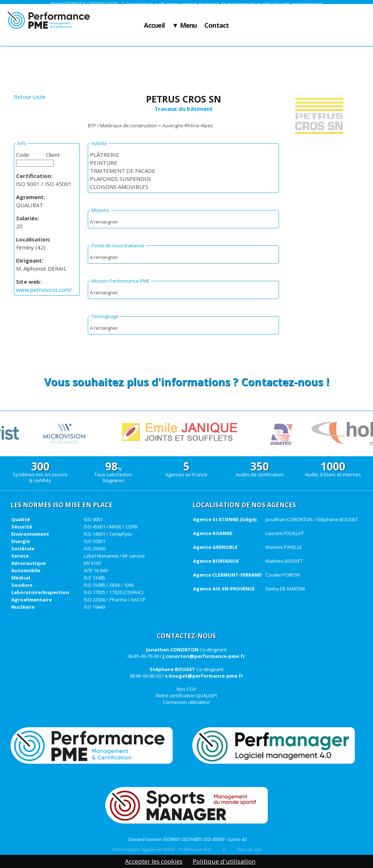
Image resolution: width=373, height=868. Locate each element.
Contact (217, 26)
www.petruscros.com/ (44, 290)
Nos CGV (186, 689)
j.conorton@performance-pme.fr (204, 656)
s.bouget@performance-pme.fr (204, 676)
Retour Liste (30, 97)
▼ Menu (184, 26)
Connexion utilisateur (186, 702)
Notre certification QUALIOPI (186, 695)
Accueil (154, 26)
